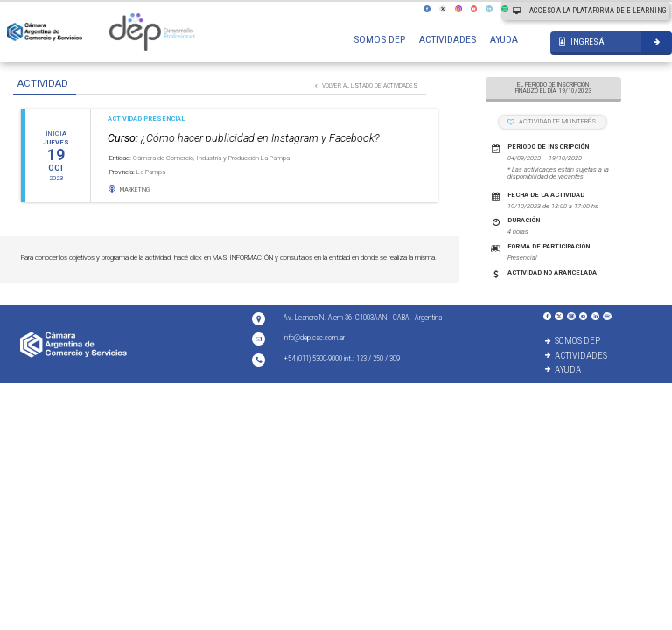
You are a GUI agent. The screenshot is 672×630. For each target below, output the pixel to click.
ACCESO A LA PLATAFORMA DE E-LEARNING (589, 10)
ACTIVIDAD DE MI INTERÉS (552, 121)
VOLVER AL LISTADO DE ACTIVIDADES (366, 86)
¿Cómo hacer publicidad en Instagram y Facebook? (243, 138)
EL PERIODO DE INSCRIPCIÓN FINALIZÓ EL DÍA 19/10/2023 (553, 88)
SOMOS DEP (379, 39)
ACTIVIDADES (448, 39)
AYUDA (504, 39)
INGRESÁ (582, 42)
